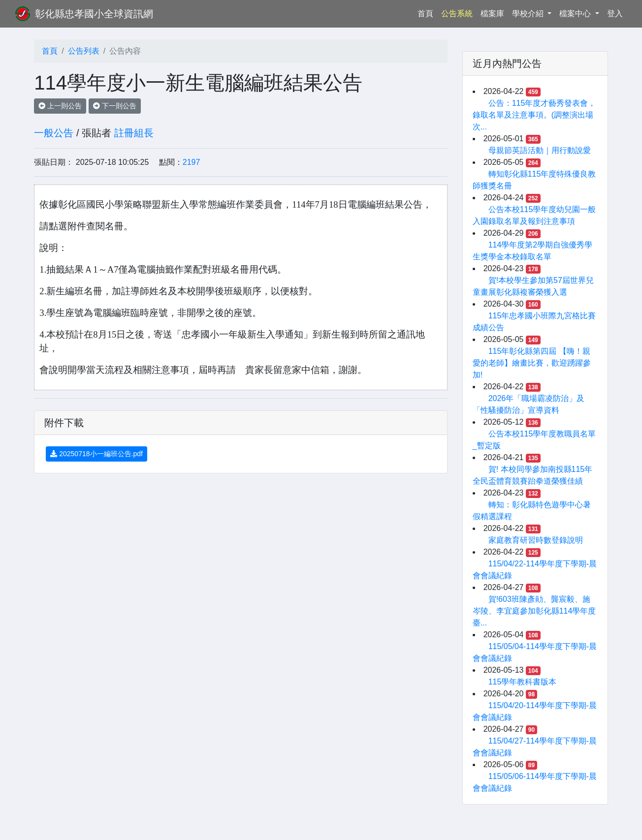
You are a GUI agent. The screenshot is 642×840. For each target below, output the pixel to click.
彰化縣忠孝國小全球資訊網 (94, 14)
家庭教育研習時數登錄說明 (536, 540)
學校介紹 (529, 14)
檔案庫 (492, 14)
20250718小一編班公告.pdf (96, 454)
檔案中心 (576, 14)
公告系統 (457, 14)
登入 (615, 14)
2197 (192, 162)
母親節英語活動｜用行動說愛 (540, 150)
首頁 (427, 13)
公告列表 (84, 51)
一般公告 (54, 133)
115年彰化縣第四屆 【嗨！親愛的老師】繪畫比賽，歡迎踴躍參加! (532, 363)
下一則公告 (115, 106)
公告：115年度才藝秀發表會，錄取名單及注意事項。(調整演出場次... (534, 115)
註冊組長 (134, 133)
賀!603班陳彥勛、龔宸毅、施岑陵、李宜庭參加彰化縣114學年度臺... (534, 611)
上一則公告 (60, 106)
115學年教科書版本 (523, 682)
